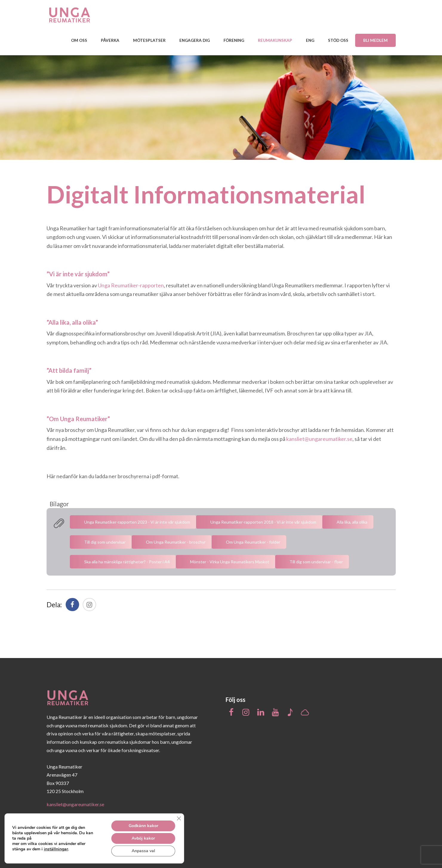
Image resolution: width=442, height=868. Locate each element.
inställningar (57, 849)
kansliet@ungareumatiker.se (319, 439)
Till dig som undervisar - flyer (316, 562)
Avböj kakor (144, 838)
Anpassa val (144, 851)
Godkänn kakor (144, 826)
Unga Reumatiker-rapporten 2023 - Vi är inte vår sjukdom (137, 522)
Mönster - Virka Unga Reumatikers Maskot (230, 562)
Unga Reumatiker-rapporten (131, 285)
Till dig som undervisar (105, 542)
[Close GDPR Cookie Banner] (179, 818)
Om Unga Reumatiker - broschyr (176, 542)
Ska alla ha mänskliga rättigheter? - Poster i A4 (127, 562)
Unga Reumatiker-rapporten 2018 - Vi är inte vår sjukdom (263, 522)
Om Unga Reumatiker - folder (253, 542)
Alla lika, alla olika (352, 522)
